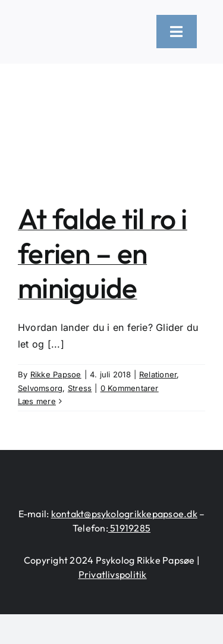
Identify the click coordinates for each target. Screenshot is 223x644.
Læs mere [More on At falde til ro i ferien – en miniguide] (37, 401)
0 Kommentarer (130, 388)
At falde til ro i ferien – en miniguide (103, 253)
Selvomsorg (40, 388)
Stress (80, 388)
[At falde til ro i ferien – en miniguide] (111, 124)
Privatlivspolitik (113, 574)
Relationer (158, 374)
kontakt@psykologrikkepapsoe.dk (124, 514)
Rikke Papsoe (56, 374)
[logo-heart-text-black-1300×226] (80, 26)
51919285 (129, 528)
